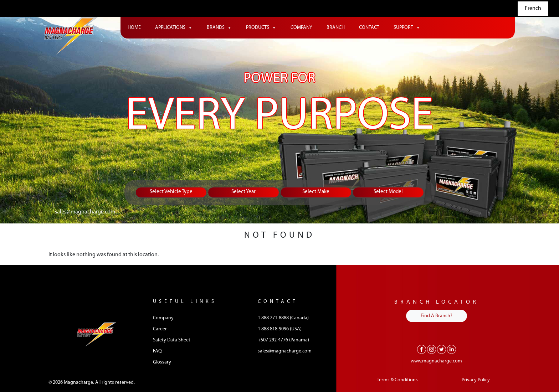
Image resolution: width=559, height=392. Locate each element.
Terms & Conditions (397, 380)
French (533, 9)
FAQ (157, 351)
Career (160, 329)
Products (261, 28)
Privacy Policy (476, 380)
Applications (174, 28)
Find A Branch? (437, 316)
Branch (336, 28)
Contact (369, 28)
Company (301, 28)
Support (407, 28)
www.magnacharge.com (436, 361)
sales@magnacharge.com (85, 212)
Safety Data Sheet (172, 340)
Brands (219, 28)
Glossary (162, 362)
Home (134, 28)
